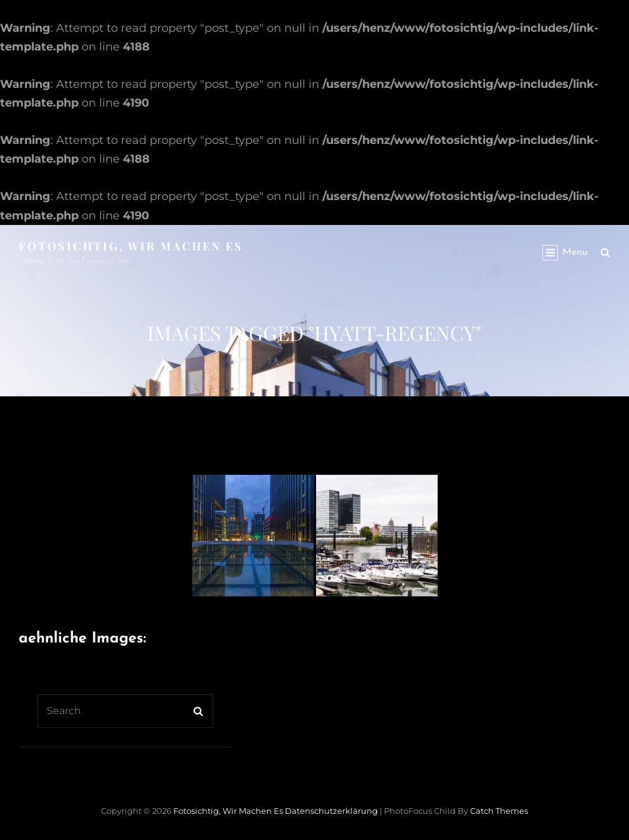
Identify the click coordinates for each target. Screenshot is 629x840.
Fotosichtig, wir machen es (131, 246)
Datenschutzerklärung (331, 811)
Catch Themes (499, 811)
